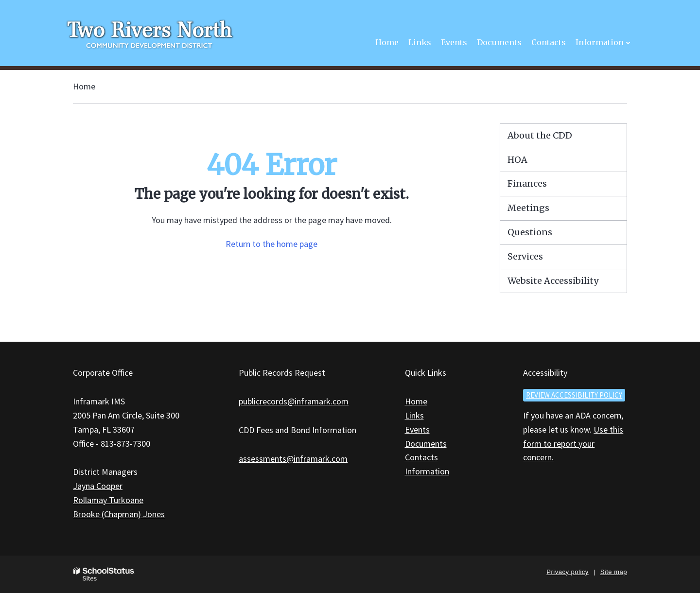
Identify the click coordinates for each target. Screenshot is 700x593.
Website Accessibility (553, 281)
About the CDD (540, 135)
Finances (527, 183)
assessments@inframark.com (293, 459)
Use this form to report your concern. (573, 444)
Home (84, 86)
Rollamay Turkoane (108, 500)
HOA (517, 160)
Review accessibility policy (574, 395)
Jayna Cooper (98, 486)
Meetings (528, 208)
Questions (530, 232)
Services (525, 256)
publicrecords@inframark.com (294, 401)
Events (417, 429)
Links (414, 415)
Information (427, 471)
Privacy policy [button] (567, 572)
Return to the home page (271, 244)
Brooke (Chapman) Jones (119, 514)
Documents (426, 444)
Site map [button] (614, 572)
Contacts (421, 457)
